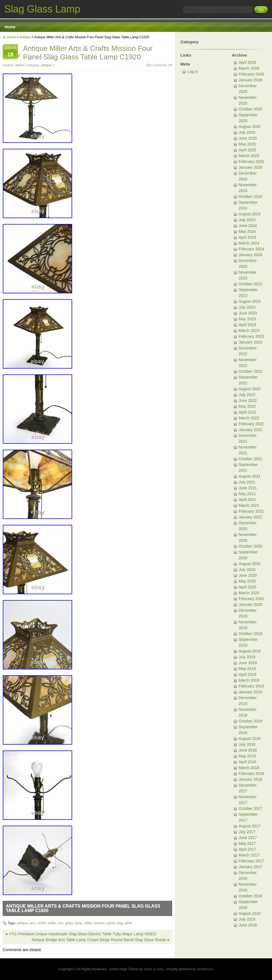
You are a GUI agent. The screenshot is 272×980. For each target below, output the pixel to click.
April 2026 (247, 62)
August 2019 (250, 651)
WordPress (205, 969)
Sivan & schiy (154, 969)
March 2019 (249, 680)
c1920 (41, 923)
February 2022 (251, 424)
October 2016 (250, 896)
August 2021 (250, 476)
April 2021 (247, 500)
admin (20, 65)
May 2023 (247, 319)
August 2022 (250, 389)
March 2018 (249, 768)
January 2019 (250, 692)
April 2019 (247, 674)
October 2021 (250, 459)
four (61, 923)
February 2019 (251, 686)
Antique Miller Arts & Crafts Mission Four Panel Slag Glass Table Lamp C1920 (83, 908)
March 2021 (249, 505)
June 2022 (248, 400)
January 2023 (250, 342)
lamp (79, 923)
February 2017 (251, 861)
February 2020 (251, 599)
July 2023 (247, 307)
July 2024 (247, 220)
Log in (193, 72)
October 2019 (250, 634)
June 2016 (248, 925)
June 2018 (248, 750)
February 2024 (251, 249)
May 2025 (247, 144)
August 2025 (250, 127)
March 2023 (249, 331)
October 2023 (250, 284)
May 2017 (247, 843)
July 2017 (247, 832)
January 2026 (250, 80)
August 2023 (250, 301)
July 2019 (247, 657)
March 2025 (249, 156)
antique (25, 37)
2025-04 (10, 52)
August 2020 (250, 564)
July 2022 (247, 395)
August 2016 (250, 913)
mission (99, 923)
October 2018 (250, 721)
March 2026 (249, 68)
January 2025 (250, 167)
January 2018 (250, 779)
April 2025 (247, 150)
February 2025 (251, 162)
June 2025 (248, 138)
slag (120, 923)
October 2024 (250, 196)
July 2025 (247, 132)
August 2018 (250, 739)
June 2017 (248, 838)
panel (111, 923)
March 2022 (249, 418)
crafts (52, 923)
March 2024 (249, 243)
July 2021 (247, 482)
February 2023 (251, 336)
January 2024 (250, 255)
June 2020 (248, 575)
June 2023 (248, 313)
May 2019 (247, 669)
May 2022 (247, 406)
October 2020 (250, 546)
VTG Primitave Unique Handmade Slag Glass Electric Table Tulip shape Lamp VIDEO (83, 934)
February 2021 (251, 511)
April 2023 (247, 325)
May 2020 (247, 581)
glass (69, 923)
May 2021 (247, 494)
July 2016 (247, 919)
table (128, 923)
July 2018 (247, 744)
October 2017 (250, 808)
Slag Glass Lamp (42, 9)
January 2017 (250, 867)
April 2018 (247, 762)
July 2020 (247, 570)
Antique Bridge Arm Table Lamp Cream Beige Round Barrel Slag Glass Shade (99, 940)
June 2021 (248, 488)
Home (10, 27)
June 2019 (248, 663)
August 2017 (250, 826)
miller (88, 923)
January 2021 (250, 517)
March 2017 (249, 855)
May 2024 (247, 231)
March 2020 (249, 593)
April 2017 (247, 849)
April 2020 (247, 587)
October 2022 (250, 371)
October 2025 (250, 109)
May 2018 (247, 756)
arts (32, 923)
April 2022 (247, 412)
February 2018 (251, 774)
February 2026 (251, 74)
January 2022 (250, 430)
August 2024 (250, 214)
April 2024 (247, 237)
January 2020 (250, 604)
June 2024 (248, 226)
